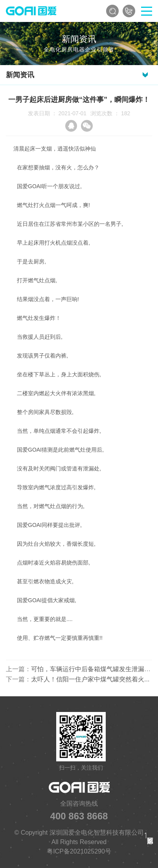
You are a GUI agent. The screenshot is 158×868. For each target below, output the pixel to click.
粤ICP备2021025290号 (79, 851)
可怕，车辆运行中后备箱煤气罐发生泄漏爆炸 (94, 669)
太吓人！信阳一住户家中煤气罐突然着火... (90, 679)
